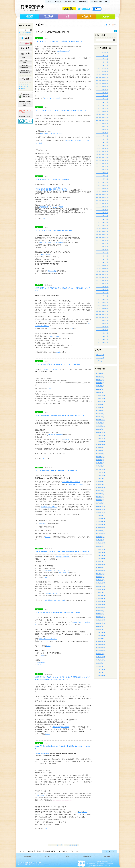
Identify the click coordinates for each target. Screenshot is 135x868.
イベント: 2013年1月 (102, 321)
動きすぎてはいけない (63, 557)
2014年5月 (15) (100, 602)
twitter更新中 (85, 9)
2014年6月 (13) (100, 598)
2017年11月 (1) (100, 472)
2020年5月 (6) (100, 380)
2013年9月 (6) (100, 626)
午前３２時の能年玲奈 (42, 754)
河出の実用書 (25, 68)
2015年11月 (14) (101, 546)
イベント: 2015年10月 (102, 225)
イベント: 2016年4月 (102, 207)
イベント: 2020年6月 (102, 56)
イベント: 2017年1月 (102, 182)
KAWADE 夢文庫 (25, 73)
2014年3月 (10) (100, 608)
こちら (43, 218)
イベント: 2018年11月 (102, 114)
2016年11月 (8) (100, 509)
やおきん (39, 665)
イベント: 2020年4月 (102, 62)
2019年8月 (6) (100, 408)
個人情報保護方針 (50, 851)
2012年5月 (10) (100, 675)
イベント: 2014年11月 (102, 253)
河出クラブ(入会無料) (97, 2)
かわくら (48, 537)
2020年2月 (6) (100, 389)
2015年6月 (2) (100, 562)
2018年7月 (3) (100, 448)
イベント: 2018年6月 (102, 130)
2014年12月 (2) (100, 580)
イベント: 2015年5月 (102, 238)
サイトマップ (74, 851)
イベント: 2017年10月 (102, 154)
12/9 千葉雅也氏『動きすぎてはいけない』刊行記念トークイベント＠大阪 (62, 552)
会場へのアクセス (64, 573)
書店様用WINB (70, 2)
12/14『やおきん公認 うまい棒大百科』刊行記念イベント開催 (58, 612)
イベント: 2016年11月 (102, 188)
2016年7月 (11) (100, 521)
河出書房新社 (32, 8)
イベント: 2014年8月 (102, 262)
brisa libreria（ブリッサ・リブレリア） (53, 134)
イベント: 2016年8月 (102, 195)
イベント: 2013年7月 (102, 302)
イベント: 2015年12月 (102, 219)
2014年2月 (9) (100, 611)
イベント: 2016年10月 (102, 191)
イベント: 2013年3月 (102, 315)
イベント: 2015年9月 (102, 228)
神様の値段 (72, 484)
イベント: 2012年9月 (102, 330)
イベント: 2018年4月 (102, 136)
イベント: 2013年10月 (102, 293)
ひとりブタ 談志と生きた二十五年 (51, 243)
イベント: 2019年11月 (102, 78)
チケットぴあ (52, 271)
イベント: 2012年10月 (102, 327)
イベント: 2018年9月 (102, 121)
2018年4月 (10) (100, 457)
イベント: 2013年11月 (102, 290)
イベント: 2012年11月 (102, 324)
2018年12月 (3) (100, 432)
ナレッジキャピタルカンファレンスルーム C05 (56, 570)
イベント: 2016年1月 (102, 216)
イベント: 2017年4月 (102, 173)
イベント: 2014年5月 (102, 271)
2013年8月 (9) (100, 629)
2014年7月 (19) (100, 595)
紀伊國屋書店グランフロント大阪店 (55, 600)
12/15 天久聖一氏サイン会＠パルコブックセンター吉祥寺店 (57, 364)
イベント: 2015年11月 (102, 222)
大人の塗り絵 (87, 17)
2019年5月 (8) (100, 417)
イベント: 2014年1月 (102, 284)
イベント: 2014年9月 (102, 259)
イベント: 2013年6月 (102, 305)
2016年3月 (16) (100, 534)
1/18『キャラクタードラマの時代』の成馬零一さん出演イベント (59, 41)
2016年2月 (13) (100, 537)
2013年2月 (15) (100, 648)
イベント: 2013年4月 (102, 311)
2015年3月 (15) (100, 571)
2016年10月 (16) (101, 512)
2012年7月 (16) (100, 669)
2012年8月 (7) (100, 666)
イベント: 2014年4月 (102, 275)
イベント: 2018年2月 (102, 142)
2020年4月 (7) (100, 383)
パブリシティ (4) (101, 361)
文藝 (68, 17)
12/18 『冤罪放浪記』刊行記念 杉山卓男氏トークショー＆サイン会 (60, 416)
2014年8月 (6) (100, 592)
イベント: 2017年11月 (102, 151)
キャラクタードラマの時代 (53, 98)
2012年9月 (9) (100, 663)
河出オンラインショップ (25, 114)
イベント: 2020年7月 (102, 53)
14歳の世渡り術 (25, 70)
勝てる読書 (41, 795)
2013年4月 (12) (100, 642)
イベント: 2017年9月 (102, 157)
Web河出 (58, 2)
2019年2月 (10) (100, 426)
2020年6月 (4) (100, 377)
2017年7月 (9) (100, 485)
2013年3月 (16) (100, 645)
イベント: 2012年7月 (102, 336)
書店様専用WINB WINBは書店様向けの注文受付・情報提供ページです (25, 103)
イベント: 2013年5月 (102, 308)
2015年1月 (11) (100, 577)
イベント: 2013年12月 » (71, 845)
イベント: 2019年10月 (102, 81)
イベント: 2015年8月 (102, 231)
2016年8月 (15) (100, 518)
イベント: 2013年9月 (102, 296)
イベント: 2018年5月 (102, 133)
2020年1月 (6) (100, 392)
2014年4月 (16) (100, 605)
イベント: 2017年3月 (102, 176)
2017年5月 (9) (100, 491)
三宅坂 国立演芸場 (45, 254)
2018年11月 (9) (100, 435)
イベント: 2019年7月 (102, 90)
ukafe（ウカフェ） (55, 336)
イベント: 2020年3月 (102, 65)
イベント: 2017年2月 (102, 179)
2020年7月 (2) (100, 374)
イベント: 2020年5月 (102, 59)
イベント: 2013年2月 (102, 318)
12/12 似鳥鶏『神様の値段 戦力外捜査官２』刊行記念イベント (58, 471)
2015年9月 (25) (100, 552)
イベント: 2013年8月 (102, 299)
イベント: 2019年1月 (102, 108)
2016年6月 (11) (100, 525)
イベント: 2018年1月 (102, 145)
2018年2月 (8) (100, 463)
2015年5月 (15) (100, 565)
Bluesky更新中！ (97, 9)
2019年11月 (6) (100, 398)
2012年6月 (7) (100, 672)
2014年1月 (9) (100, 614)
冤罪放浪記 (67, 439)
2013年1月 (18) (100, 651)
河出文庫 (25, 48)
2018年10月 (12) (101, 438)
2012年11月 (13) (101, 657)
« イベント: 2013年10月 (56, 845)
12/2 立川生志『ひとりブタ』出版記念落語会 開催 (53, 230)
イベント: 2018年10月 (102, 118)
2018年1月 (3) (100, 466)
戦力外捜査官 (66, 482)
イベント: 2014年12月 (102, 250)
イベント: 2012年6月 (102, 339)
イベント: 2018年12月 (102, 111)
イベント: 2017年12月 (102, 148)
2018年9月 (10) (100, 441)
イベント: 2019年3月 (102, 102)
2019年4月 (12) (100, 420)
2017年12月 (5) (100, 469)
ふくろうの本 (25, 60)
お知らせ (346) (100, 355)
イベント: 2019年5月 (102, 96)
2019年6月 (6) (100, 414)
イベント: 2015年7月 (102, 234)
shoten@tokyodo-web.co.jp (61, 727)
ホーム (49, 2)
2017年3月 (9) (100, 497)
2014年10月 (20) (101, 586)
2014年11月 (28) (101, 583)
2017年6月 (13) (100, 488)
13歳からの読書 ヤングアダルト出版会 (26, 121)
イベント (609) (100, 358)
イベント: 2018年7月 (102, 127)
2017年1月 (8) (100, 503)
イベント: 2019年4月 (102, 99)
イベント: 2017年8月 (102, 161)
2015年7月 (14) (100, 558)
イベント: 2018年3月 (102, 139)
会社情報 (30, 851)
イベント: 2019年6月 (102, 93)
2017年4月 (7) (100, 494)
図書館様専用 (82, 2)
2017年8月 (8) (100, 481)
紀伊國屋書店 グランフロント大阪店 (51, 207)
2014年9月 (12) (100, 589)
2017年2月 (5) (100, 500)
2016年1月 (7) (100, 540)
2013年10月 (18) (101, 623)
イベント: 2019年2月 (102, 105)
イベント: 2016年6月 (102, 201)
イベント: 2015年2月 (102, 244)
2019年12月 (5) (100, 395)
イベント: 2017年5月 (102, 170)
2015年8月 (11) (100, 555)
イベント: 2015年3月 (102, 241)
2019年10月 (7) (100, 401)
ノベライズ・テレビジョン (51, 369)
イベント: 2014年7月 (102, 265)
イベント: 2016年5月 (102, 204)
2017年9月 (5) (100, 478)
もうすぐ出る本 (49, 17)
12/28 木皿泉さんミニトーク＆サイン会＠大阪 (52, 179)
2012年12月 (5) (100, 654)
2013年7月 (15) (100, 632)
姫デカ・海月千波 (75, 482)
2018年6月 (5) (100, 451)
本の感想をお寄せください (25, 95)
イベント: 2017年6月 (102, 167)
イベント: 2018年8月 (102, 124)
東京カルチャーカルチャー (48, 639)
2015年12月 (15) (101, 543)
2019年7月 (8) (100, 411)
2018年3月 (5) (100, 460)
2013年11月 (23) (101, 620)
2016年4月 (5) (100, 531)
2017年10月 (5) (100, 475)
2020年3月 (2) (100, 386)
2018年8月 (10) (100, 445)
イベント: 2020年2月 (102, 68)
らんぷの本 (25, 63)
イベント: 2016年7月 (102, 198)
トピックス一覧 (108, 25)
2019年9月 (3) (100, 404)
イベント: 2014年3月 (102, 278)
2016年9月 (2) (100, 515)
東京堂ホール (42, 524)
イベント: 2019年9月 (102, 84)
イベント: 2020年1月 (102, 71)
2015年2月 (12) (100, 574)
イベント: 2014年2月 (102, 281)
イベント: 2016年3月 (102, 210)
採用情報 (39, 851)
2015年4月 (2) (100, 568)
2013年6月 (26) (100, 635)
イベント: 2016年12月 (102, 185)
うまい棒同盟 (41, 662)
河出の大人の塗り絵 (25, 43)
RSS (106, 2)
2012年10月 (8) (100, 660)
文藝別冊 (25, 58)
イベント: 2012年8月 (102, 333)
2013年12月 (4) (100, 617)
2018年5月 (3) (100, 454)
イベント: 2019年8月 (102, 87)
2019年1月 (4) (100, 429)
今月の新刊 (29, 17)
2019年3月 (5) (100, 423)
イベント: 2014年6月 (102, 268)
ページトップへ (100, 851)
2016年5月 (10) (100, 528)
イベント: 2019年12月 (102, 74)
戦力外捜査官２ (80, 484)
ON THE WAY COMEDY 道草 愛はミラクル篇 (52, 190)
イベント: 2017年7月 (102, 164)
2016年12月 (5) (100, 506)
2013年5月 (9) (100, 638)
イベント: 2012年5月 (102, 342)
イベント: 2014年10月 (102, 256)
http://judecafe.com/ (63, 51)
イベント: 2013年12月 (102, 287)
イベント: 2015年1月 (102, 247)
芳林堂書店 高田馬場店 (55, 435)
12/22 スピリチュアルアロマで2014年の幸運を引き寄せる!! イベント (60, 111)
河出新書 (25, 54)
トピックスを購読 (114, 25)
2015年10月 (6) (100, 549)
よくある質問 (63, 851)
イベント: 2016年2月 (102, 213)
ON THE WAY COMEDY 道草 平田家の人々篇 (51, 188)
